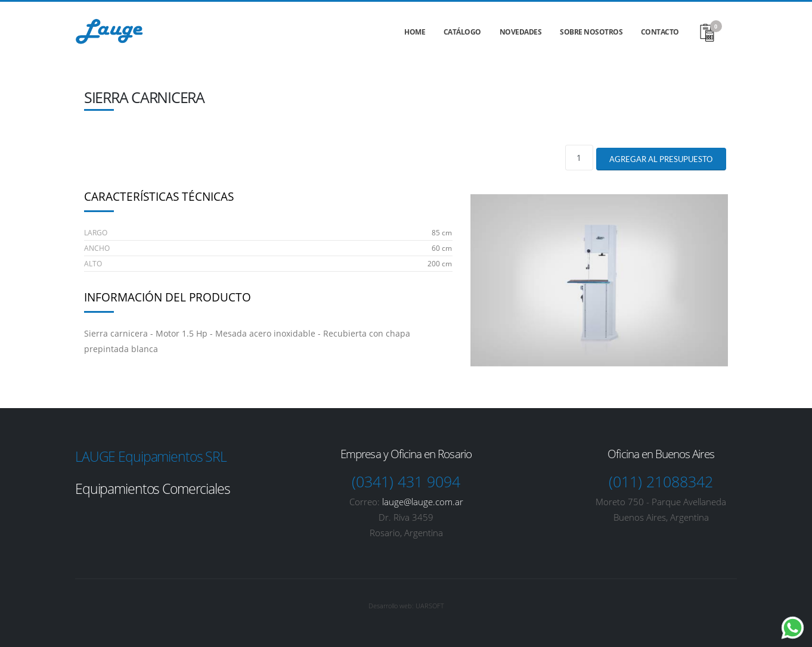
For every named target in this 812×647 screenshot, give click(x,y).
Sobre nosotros (591, 32)
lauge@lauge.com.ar (423, 502)
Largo (96, 233)
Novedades (521, 32)
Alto (93, 264)
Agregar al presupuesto (661, 159)
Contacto (660, 32)
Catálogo (462, 32)
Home (415, 32)
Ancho (97, 248)
